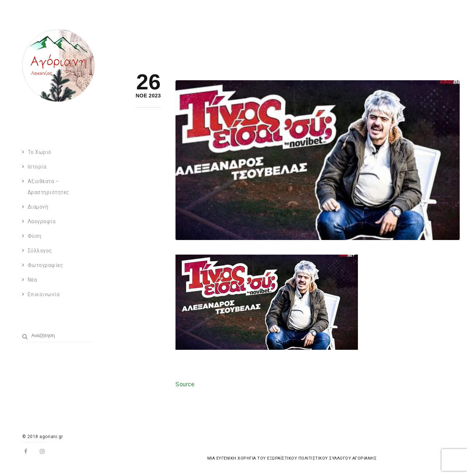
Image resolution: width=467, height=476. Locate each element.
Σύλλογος (40, 251)
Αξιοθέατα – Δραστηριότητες (49, 187)
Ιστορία (37, 167)
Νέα (32, 280)
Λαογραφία (42, 221)
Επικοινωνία (44, 294)
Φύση (35, 236)
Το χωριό (40, 152)
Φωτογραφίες (46, 265)
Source (185, 384)
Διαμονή (38, 207)
